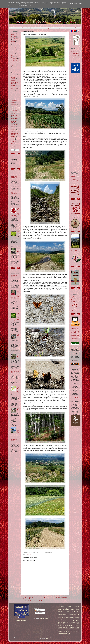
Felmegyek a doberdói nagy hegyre (14, 194)
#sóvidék (73, 177)
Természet (29, 555)
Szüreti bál (18, 409)
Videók (12, 143)
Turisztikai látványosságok (23, 28)
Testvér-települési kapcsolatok (15, 134)
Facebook (40, 28)
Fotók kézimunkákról (14, 58)
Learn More (74, 4)
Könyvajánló (48, 28)
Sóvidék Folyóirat (15, 115)
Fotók (12, 56)
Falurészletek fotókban (14, 48)
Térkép (55, 28)
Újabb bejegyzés (28, 598)
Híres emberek (14, 71)
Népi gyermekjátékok (14, 92)
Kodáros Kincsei (75, 335)
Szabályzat (67, 28)
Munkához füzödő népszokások (15, 88)
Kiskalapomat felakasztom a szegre (14, 177)
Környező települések (13, 78)
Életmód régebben (15, 43)
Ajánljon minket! (74, 251)
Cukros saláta (18, 234)
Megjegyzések (39, 613)
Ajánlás (61, 28)
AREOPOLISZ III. (75, 331)
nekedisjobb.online (44, 619)
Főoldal (12, 28)
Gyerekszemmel (14, 62)
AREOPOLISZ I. (75, 328)
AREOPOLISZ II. (75, 330)
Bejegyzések (39, 610)
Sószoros (13, 114)
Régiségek (13, 109)
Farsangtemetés (18, 336)
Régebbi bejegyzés (62, 598)
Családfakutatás (14, 38)
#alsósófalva (74, 175)
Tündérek (13, 138)
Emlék (12, 46)
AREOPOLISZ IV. (75, 333)
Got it (80, 4)
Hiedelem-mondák (15, 68)
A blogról (13, 33)
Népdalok (13, 90)
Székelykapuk (14, 124)
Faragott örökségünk (13, 51)
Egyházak (13, 41)
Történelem (13, 136)
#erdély (72, 178)
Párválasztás (14, 104)
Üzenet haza (14, 141)
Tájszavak (13, 126)
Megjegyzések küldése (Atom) (35, 601)
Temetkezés (13, 130)
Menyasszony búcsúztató (14, 276)
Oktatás (12, 102)
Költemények (14, 76)
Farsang (13, 54)
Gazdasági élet (14, 60)
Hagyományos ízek (15, 65)
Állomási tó (73, 52)
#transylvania (74, 182)
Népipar (12, 99)
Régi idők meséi (14, 106)
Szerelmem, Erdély (75, 54)
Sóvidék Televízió (15, 118)
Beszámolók (13, 37)
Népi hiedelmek (14, 96)
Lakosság (13, 80)
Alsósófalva (13, 35)
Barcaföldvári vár (74, 57)
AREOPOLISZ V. (75, 334)
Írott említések (14, 74)
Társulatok (13, 128)
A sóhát (34, 28)
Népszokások (14, 101)
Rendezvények (14, 111)
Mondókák (13, 85)
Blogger (48, 638)
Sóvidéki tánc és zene (63, 629)
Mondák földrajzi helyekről (14, 83)
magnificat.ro (74, 310)
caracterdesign (74, 637)
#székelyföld (74, 179)
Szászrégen (73, 59)
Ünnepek (13, 140)
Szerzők (74, 28)
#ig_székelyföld (74, 181)
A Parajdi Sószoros (75, 55)
